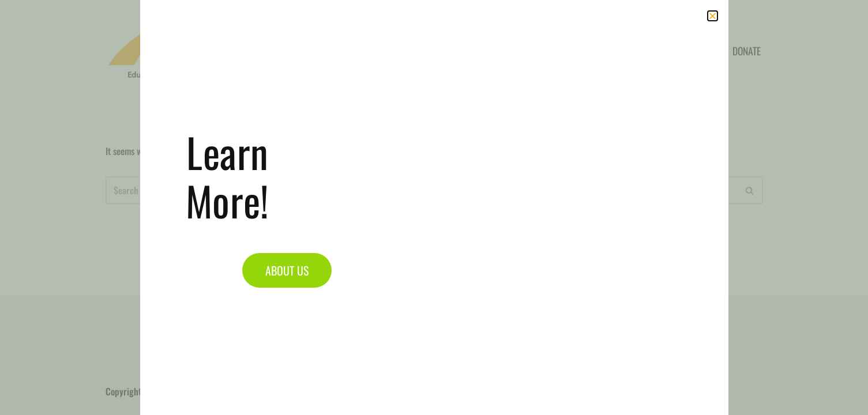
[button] (713, 16)
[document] (434, 207)
